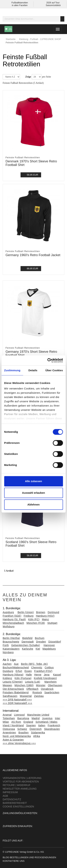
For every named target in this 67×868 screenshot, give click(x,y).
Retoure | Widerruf (17, 785)
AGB (5, 796)
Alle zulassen (33, 481)
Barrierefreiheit (15, 803)
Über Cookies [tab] (54, 370)
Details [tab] (33, 370)
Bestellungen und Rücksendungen (33, 857)
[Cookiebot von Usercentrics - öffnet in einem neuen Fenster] (48, 360)
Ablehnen (33, 504)
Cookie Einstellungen (18, 807)
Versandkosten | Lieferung (22, 778)
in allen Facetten (20, 5)
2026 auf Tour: (53, 3)
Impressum (10, 792)
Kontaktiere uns (14, 861)
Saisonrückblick (53, 5)
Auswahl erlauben (33, 493)
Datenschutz (12, 799)
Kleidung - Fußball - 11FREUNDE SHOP (40, 39)
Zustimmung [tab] (12, 370)
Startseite (11, 39)
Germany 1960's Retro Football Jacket (33, 255)
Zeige (28, 77)
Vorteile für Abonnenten (21, 782)
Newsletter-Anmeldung (20, 789)
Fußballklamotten (20, 3)
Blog (6, 857)
